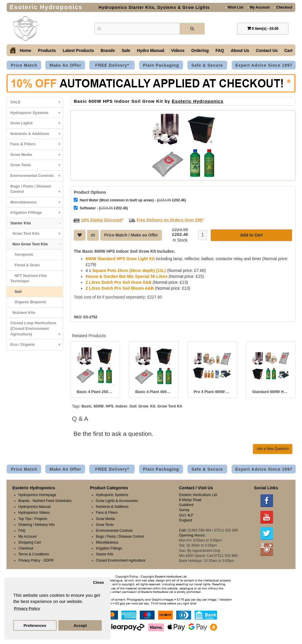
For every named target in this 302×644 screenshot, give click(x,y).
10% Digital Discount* (102, 220)
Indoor (122, 406)
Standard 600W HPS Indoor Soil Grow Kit (271, 392)
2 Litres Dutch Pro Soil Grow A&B (119, 282)
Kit (153, 406)
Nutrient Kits (23, 313)
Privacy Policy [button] (27, 608)
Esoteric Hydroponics (198, 101)
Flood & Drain (25, 265)
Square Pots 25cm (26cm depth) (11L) (129, 270)
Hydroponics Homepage (37, 495)
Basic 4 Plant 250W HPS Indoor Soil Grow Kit (95, 392)
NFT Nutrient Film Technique (29, 278)
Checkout (283, 7)
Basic (87, 406)
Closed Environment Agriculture (121, 560)
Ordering (200, 50)
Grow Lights (37, 123)
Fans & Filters (37, 144)
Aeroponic (22, 254)
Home (26, 50)
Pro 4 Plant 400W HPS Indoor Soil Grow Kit (212, 392)
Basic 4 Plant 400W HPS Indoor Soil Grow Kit (154, 392)
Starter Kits (37, 223)
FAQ (220, 50)
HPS (110, 406)
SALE (37, 102)
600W (99, 406)
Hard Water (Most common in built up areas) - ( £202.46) (130, 200)
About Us (240, 50)
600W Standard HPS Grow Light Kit (120, 259)
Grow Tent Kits (37, 234)
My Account (259, 7)
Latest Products (78, 50)
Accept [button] (80, 626)
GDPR (49, 560)
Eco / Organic (37, 345)
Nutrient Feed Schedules (52, 501)
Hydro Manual (151, 50)
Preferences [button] (35, 626)
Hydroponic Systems (37, 113)
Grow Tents (37, 165)
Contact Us (267, 50)
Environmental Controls (37, 176)
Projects (41, 519)
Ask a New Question (273, 449)
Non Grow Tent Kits (37, 244)
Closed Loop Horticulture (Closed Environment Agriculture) (37, 330)
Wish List (234, 7)
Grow (143, 406)
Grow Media (37, 155)
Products (47, 50)
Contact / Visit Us (196, 488)
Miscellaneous (37, 202)
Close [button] (98, 582)
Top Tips (25, 519)
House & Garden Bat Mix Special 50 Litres (127, 276)
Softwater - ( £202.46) (101, 208)
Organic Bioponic (28, 302)
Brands (108, 50)
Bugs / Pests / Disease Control (37, 190)
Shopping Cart (30, 542)
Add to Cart (251, 235)
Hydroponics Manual (34, 507)
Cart (288, 50)
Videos (178, 50)
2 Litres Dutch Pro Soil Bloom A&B (120, 288)
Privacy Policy (29, 560)
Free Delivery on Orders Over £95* (170, 220)
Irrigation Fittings (37, 213)
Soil (16, 292)
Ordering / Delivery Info (36, 525)
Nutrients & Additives (37, 134)
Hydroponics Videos (34, 513)
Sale (126, 50)
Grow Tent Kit (170, 406)
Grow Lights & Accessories (117, 501)
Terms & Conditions (34, 554)
